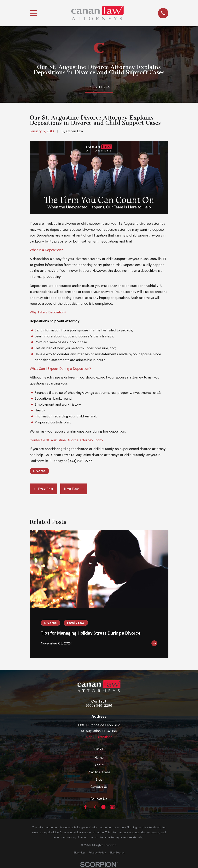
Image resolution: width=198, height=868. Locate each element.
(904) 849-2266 (80, 461)
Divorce (39, 471)
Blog (99, 779)
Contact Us (99, 787)
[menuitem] (79, 853)
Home (99, 758)
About (99, 765)
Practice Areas (99, 772)
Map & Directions (99, 737)
